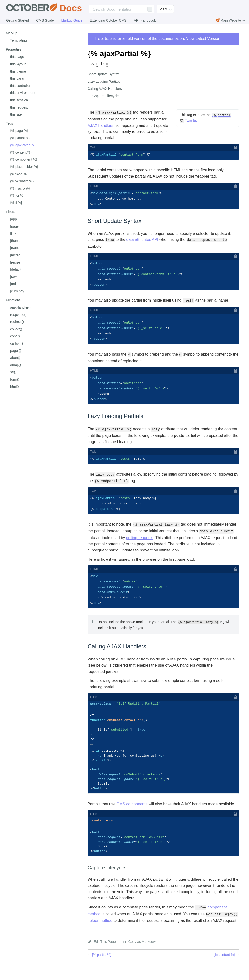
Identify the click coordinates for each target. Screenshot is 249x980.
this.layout (18, 64)
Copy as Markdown (143, 956)
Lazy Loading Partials (104, 82)
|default (16, 269)
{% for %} (17, 195)
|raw (13, 277)
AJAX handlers (100, 125)
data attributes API (142, 241)
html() (15, 386)
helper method (100, 935)
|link (13, 233)
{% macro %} (20, 188)
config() (16, 336)
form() (15, 379)
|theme (15, 241)
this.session (19, 100)
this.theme (18, 71)
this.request (19, 107)
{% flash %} (19, 174)
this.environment (23, 93)
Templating (18, 40)
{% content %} (21, 152)
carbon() (17, 343)
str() (13, 372)
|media (15, 255)
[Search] (121, 9)
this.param (18, 78)
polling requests (140, 543)
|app (13, 219)
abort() (15, 358)
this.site (16, 114)
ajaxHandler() (20, 307)
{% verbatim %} (22, 181)
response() (18, 315)
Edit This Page (105, 956)
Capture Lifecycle (106, 96)
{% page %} (19, 131)
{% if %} (16, 203)
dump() (16, 365)
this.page (17, 57)
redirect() (17, 322)
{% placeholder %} (24, 167)
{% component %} (24, 159)
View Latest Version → (206, 39)
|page (14, 226)
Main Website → (231, 20)
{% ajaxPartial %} (23, 145)
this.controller (20, 86)
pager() (16, 351)
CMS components (132, 816)
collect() (16, 329)
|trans (14, 248)
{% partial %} (20, 138)
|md (13, 284)
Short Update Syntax (103, 74)
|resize (15, 262)
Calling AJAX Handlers (105, 89)
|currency (17, 291)
